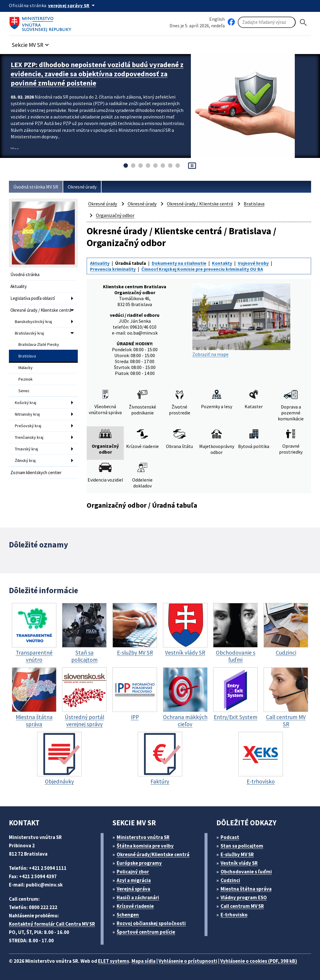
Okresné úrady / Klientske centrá (41, 310)
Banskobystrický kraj (33, 322)
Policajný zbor (133, 872)
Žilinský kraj (25, 460)
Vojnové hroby (253, 263)
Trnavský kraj (26, 449)
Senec (24, 391)
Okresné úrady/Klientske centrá (153, 854)
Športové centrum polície (146, 932)
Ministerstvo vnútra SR (143, 837)
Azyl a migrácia (134, 880)
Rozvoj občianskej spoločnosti (151, 923)
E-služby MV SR (237, 854)
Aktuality (19, 286)
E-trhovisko (234, 915)
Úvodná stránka (25, 274)
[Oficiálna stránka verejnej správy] (72, 5)
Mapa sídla (144, 961)
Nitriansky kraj (27, 414)
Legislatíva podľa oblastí (33, 298)
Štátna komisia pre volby (145, 846)
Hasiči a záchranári (138, 897)
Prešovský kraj (28, 426)
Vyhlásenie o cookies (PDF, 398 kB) (259, 961)
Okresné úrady (82, 187)
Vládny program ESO (244, 897)
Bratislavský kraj (29, 333)
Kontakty (222, 263)
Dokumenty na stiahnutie (179, 263)
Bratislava (27, 356)
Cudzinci (230, 880)
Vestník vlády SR (239, 863)
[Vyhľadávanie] (267, 22)
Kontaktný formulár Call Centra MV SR (52, 924)
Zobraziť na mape (241, 320)
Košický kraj (26, 403)
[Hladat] (303, 22)
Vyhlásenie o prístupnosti (188, 961)
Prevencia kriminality (113, 269)
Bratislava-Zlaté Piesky (39, 344)
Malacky (26, 368)
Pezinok (26, 379)
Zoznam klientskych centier (36, 472)
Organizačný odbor (115, 215)
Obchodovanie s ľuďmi (246, 872)
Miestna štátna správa (246, 889)
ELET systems (114, 961)
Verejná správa (133, 889)
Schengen (128, 915)
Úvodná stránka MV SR (36, 187)
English (217, 19)
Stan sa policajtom (242, 846)
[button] (31, 43)
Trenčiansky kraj (29, 437)
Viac (15, 149)
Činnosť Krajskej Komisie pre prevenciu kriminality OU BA (202, 269)
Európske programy (139, 863)
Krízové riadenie (135, 906)
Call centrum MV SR (242, 906)
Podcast (230, 837)
